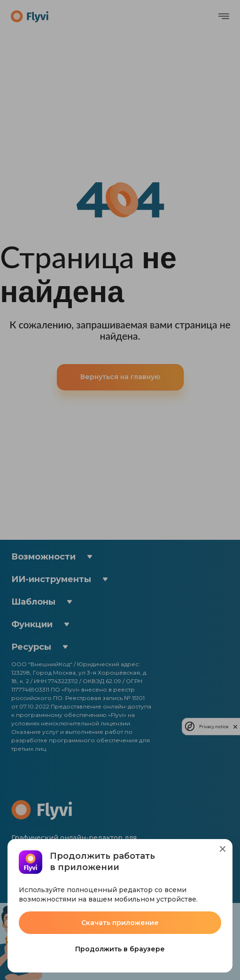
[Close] (223, 849)
